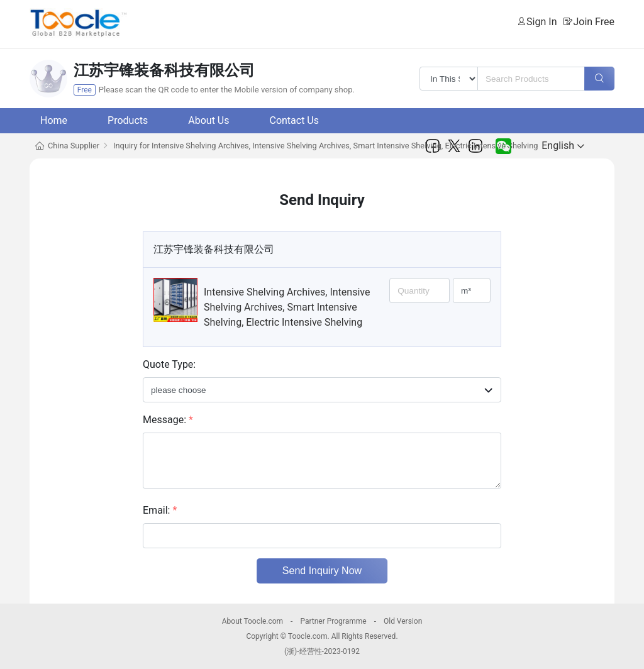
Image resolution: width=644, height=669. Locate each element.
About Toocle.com (253, 621)
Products (128, 120)
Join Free (594, 22)
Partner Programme (333, 621)
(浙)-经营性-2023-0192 (322, 651)
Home (54, 120)
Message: (168, 420)
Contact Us (294, 120)
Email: (160, 510)
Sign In (541, 22)
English (563, 146)
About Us (208, 120)
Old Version (403, 621)
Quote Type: (169, 364)
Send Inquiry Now (322, 571)
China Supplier (74, 146)
